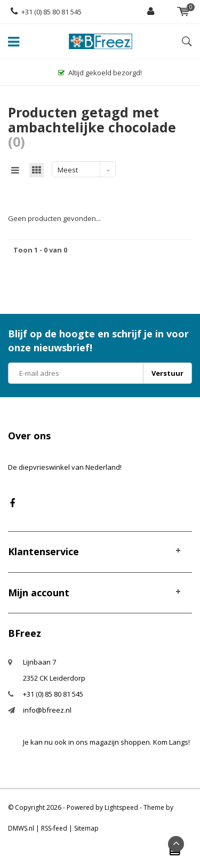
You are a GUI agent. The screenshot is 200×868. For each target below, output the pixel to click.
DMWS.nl (21, 828)
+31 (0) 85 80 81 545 (46, 12)
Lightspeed (121, 807)
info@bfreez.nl (47, 710)
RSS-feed (54, 828)
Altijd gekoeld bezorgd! (100, 73)
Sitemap (86, 828)
